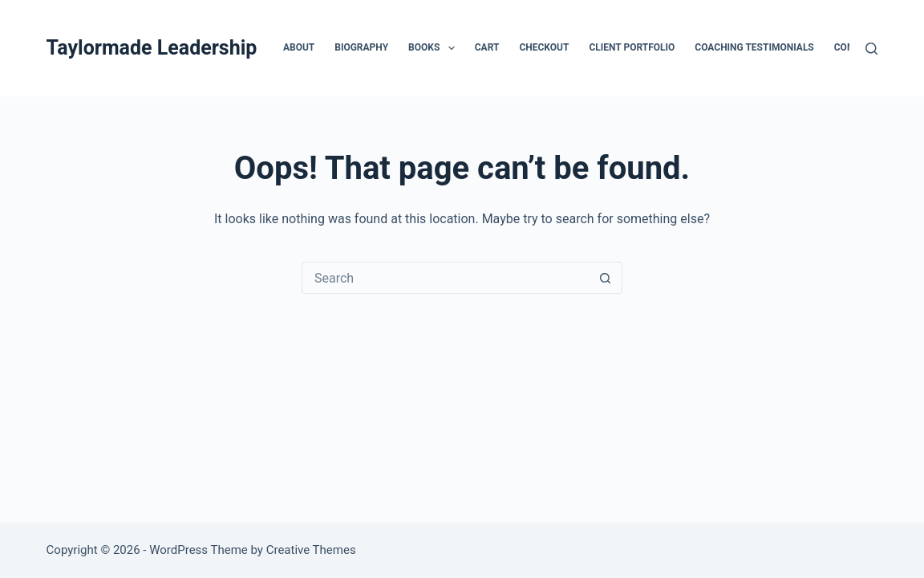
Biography (361, 47)
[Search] (871, 49)
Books (435, 48)
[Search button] (606, 278)
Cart (487, 47)
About (299, 47)
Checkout (544, 47)
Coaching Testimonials (754, 47)
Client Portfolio (632, 47)
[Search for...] (446, 278)
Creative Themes (311, 550)
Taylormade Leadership (152, 48)
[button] (452, 48)
